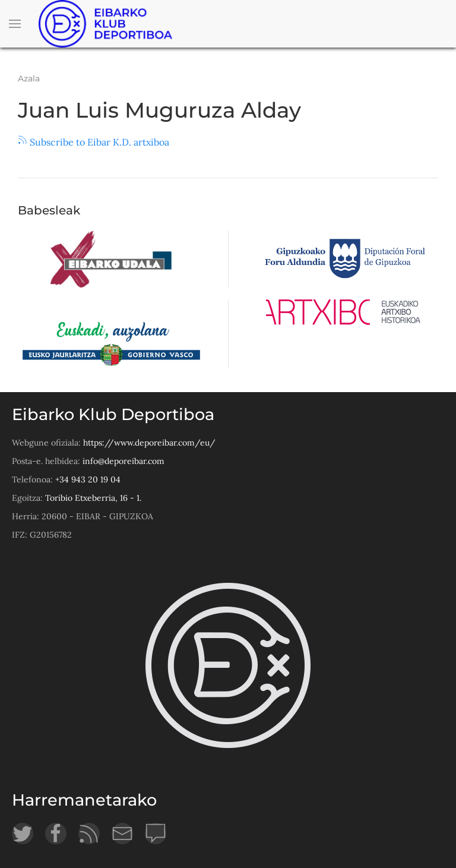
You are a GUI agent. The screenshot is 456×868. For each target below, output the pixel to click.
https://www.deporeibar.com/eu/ (149, 443)
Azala (29, 78)
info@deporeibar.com (123, 461)
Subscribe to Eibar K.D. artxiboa (94, 142)
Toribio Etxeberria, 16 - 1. (93, 498)
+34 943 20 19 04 (88, 479)
